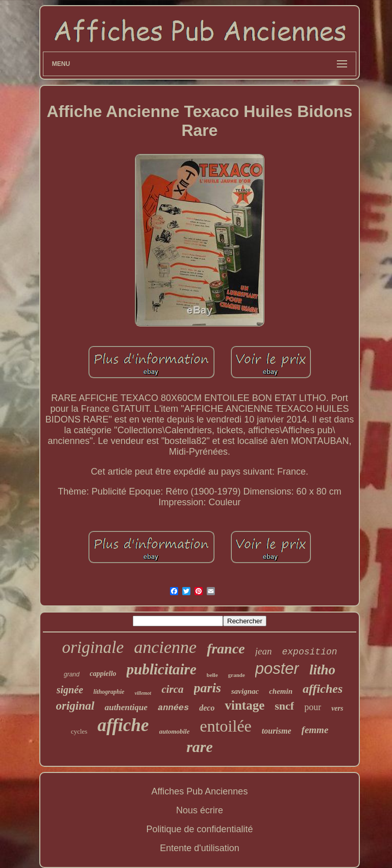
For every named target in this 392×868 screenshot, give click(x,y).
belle (212, 675)
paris (207, 688)
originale (93, 647)
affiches (323, 689)
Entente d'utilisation (200, 848)
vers (337, 708)
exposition (310, 652)
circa (172, 689)
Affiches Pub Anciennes (200, 791)
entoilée (226, 726)
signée (70, 690)
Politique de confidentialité (199, 829)
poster (277, 668)
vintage (244, 705)
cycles (79, 731)
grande (237, 675)
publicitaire (162, 669)
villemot (143, 693)
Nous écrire (200, 810)
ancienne (165, 647)
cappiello (103, 674)
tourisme (277, 731)
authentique (126, 707)
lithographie (109, 692)
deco (207, 708)
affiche (123, 725)
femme (315, 730)
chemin (281, 691)
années (173, 708)
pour (313, 707)
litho (322, 670)
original (75, 706)
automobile (175, 731)
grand (72, 674)
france (226, 649)
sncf (284, 706)
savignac (245, 691)
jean (264, 651)
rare (200, 747)
